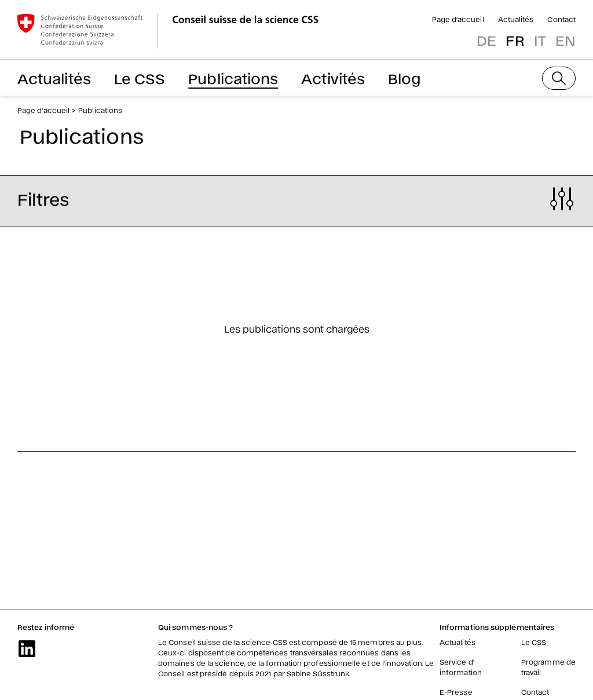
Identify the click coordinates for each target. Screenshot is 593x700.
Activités (333, 78)
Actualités (516, 19)
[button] (296, 199)
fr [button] (515, 40)
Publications (233, 78)
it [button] (540, 40)
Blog (404, 78)
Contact (561, 19)
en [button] (565, 40)
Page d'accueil (458, 19)
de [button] (486, 40)
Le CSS (140, 78)
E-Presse (456, 692)
